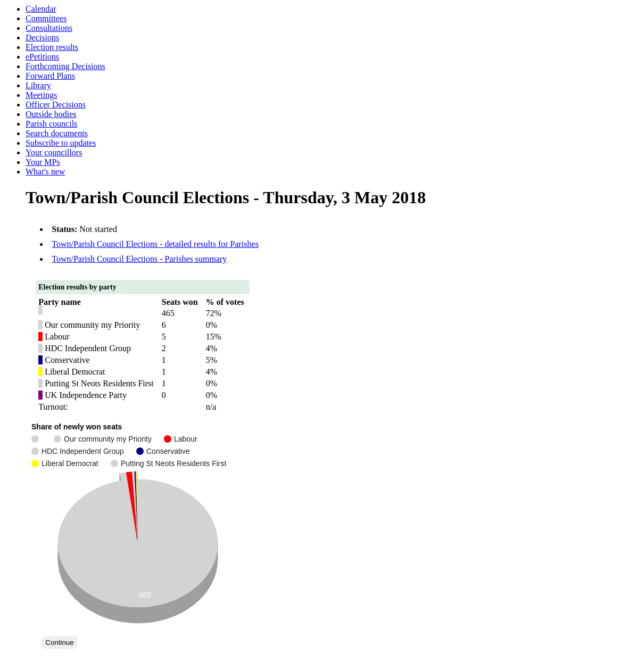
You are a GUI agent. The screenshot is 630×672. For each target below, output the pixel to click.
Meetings (42, 95)
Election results (52, 47)
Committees (46, 18)
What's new (45, 172)
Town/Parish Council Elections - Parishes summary (139, 259)
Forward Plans (50, 76)
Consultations (49, 28)
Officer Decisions (56, 105)
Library (38, 85)
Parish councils (51, 124)
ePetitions (42, 57)
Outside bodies (51, 114)
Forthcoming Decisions (65, 66)
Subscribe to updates (61, 143)
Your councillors (54, 152)
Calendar (41, 9)
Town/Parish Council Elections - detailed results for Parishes (155, 244)
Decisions (42, 38)
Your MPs (43, 162)
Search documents (57, 133)
